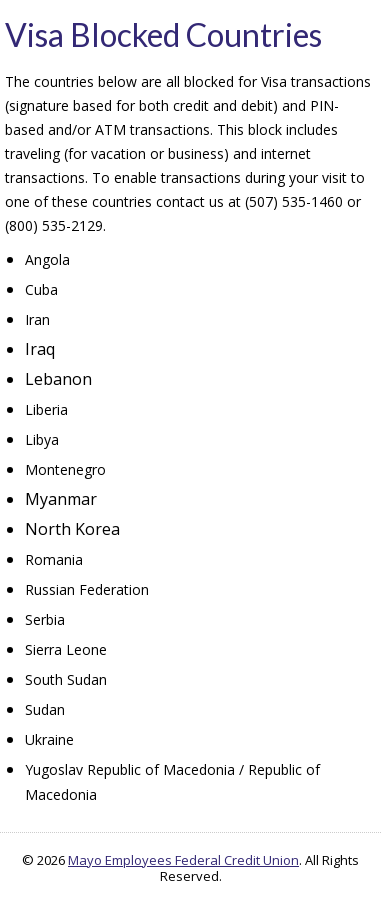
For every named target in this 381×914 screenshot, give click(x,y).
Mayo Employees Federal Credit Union (183, 860)
